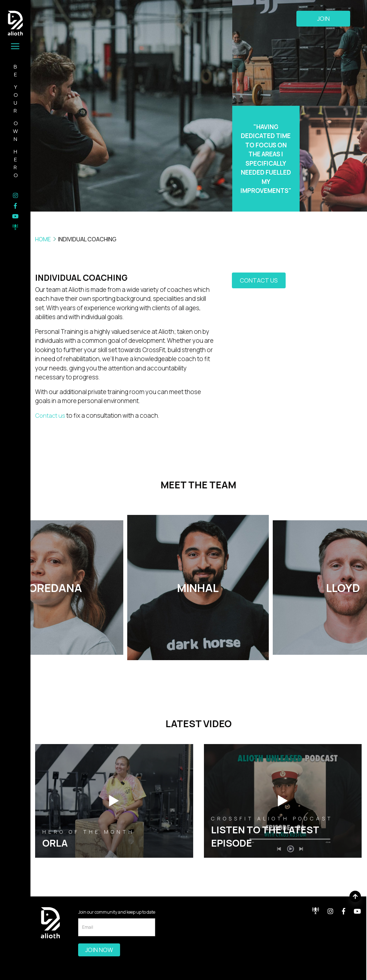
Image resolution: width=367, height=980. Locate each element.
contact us (259, 281)
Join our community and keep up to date (117, 912)
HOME (43, 239)
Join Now (99, 950)
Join (323, 19)
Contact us (51, 415)
